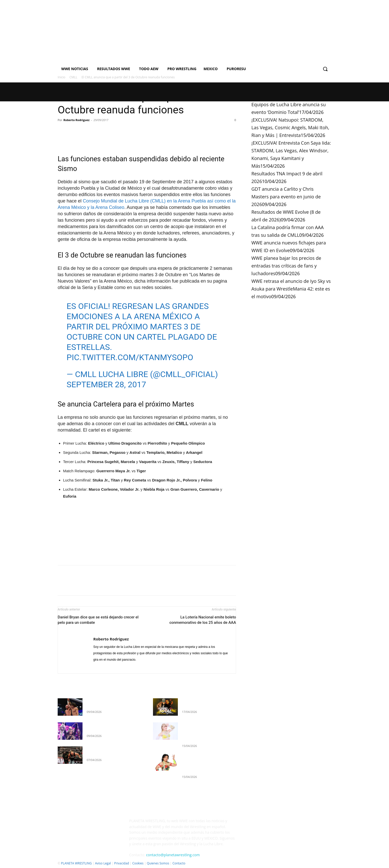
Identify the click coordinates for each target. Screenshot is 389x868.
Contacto (179, 863)
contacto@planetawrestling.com (173, 855)
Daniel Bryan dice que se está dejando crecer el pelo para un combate (98, 620)
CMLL (73, 77)
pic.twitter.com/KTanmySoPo (130, 357)
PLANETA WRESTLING (76, 863)
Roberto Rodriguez (77, 120)
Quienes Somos (158, 863)
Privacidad (121, 863)
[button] (325, 69)
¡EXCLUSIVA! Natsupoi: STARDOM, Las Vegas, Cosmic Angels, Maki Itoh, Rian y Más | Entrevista (290, 127)
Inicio (62, 77)
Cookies (138, 863)
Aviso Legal (103, 863)
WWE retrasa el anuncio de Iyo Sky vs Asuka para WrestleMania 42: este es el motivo (291, 289)
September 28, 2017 (106, 384)
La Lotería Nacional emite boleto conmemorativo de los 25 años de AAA (203, 620)
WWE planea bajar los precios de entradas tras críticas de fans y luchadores (286, 266)
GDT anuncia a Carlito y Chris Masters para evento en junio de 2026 (286, 197)
